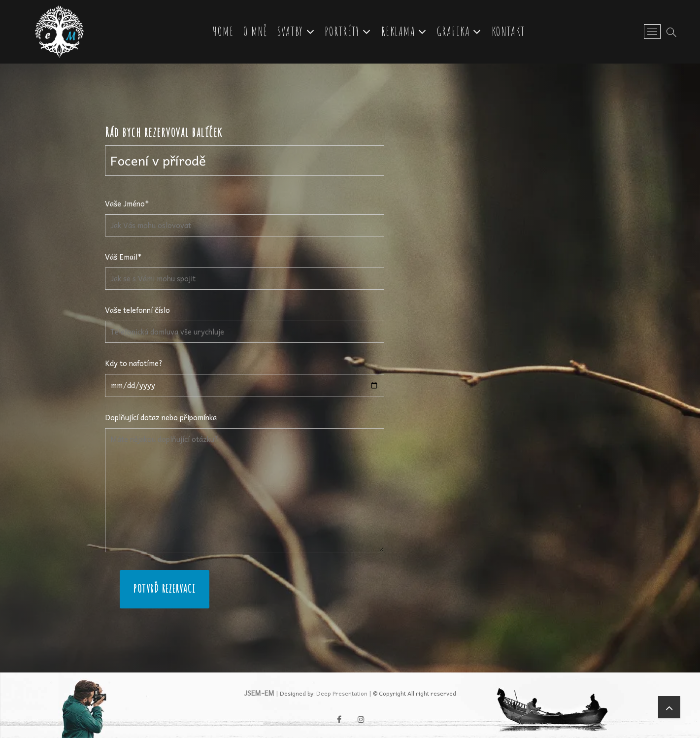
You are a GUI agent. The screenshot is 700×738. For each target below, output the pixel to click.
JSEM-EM (259, 693)
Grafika (454, 31)
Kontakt (508, 31)
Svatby (290, 31)
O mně (255, 31)
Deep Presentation (342, 693)
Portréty (342, 31)
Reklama (399, 31)
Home (223, 31)
